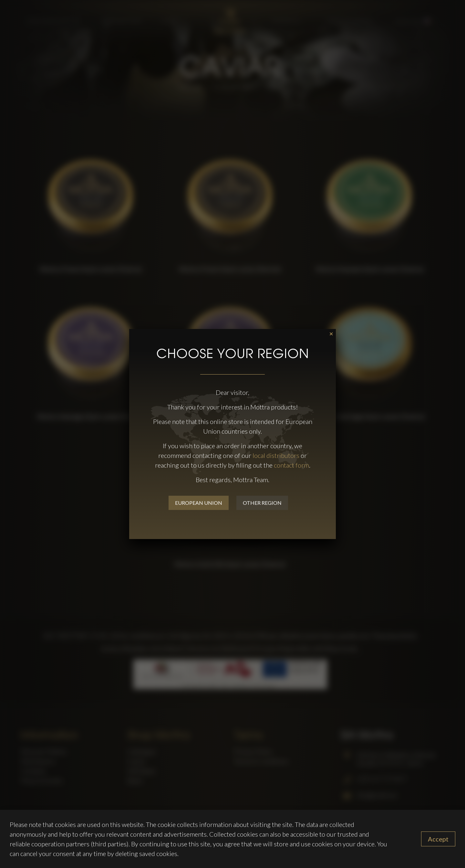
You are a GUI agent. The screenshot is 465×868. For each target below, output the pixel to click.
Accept (438, 839)
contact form (291, 465)
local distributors (276, 455)
